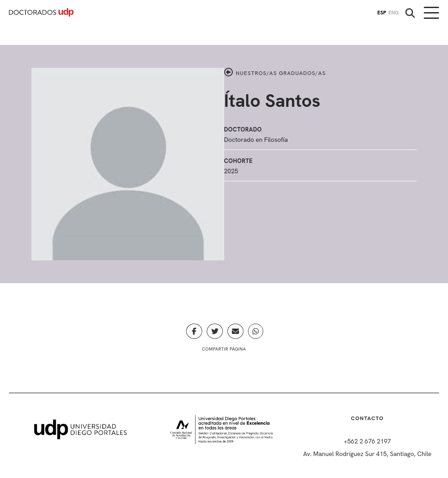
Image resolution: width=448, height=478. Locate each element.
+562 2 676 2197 (368, 441)
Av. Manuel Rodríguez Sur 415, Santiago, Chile (367, 454)
